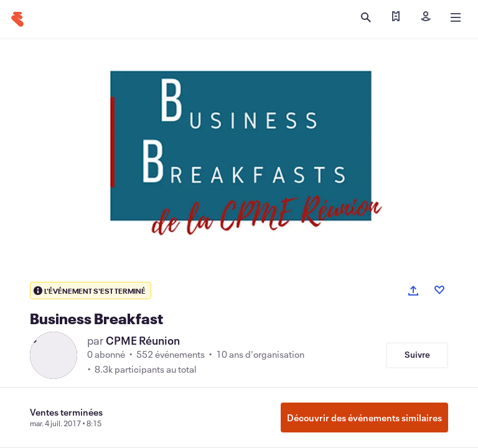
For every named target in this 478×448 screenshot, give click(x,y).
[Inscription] (426, 17)
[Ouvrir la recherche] (366, 17)
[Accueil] (17, 19)
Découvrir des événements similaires (364, 418)
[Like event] (439, 290)
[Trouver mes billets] (396, 17)
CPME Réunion (143, 340)
